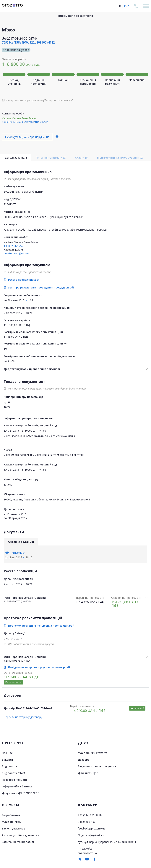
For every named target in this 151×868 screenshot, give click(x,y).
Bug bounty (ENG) (13, 773)
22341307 (10, 204)
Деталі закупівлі (16, 158)
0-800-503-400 (87, 822)
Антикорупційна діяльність (20, 835)
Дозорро (84, 760)
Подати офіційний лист (92, 835)
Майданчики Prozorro (93, 753)
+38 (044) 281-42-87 (90, 815)
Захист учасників (14, 828)
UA (120, 6)
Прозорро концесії (14, 780)
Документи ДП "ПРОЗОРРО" (20, 793)
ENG (127, 6)
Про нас (7, 753)
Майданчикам (12, 822)
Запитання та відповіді (18, 842)
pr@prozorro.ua (87, 853)
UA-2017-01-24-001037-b (19, 39)
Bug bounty (9, 766)
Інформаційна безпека (17, 786)
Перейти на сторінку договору (23, 717)
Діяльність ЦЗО (88, 773)
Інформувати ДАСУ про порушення (27, 137)
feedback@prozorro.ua (92, 828)
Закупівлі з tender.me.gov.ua (97, 766)
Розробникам (11, 815)
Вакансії (7, 760)
